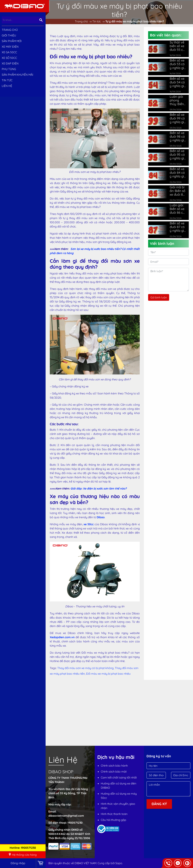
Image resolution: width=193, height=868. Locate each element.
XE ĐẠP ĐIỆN (10, 63)
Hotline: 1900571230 (23, 848)
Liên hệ (7, 86)
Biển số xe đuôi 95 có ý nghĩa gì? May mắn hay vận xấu (178, 155)
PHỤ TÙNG (9, 69)
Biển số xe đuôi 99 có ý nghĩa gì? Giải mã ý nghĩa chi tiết (178, 118)
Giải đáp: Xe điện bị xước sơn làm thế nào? (99, 488)
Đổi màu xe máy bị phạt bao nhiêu (108, 674)
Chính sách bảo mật (114, 771)
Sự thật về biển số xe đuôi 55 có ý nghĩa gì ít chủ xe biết (177, 46)
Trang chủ (10, 30)
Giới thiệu (9, 35)
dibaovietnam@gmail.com (66, 816)
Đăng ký (159, 804)
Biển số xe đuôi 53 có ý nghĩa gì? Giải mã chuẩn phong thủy (178, 64)
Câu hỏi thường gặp (114, 820)
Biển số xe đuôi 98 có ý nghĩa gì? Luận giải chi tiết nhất (178, 137)
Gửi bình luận (159, 297)
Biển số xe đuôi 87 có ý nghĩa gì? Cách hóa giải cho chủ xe (178, 227)
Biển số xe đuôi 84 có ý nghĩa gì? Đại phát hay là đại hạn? (178, 173)
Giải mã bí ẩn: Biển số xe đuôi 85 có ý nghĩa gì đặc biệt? (177, 191)
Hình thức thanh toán (114, 814)
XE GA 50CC (9, 52)
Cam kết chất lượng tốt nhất (119, 777)
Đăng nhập (18, 863)
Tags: (53, 668)
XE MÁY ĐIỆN (10, 47)
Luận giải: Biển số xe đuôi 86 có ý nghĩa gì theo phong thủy (178, 209)
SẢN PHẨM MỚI (12, 41)
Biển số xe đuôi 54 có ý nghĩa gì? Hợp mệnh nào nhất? (178, 82)
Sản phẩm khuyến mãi (17, 75)
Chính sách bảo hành (114, 766)
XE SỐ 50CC (9, 58)
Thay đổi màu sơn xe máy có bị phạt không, (86, 668)
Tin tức (7, 80)
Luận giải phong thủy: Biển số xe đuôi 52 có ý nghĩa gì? (177, 100)
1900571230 (75, 823)
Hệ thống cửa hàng (23, 855)
